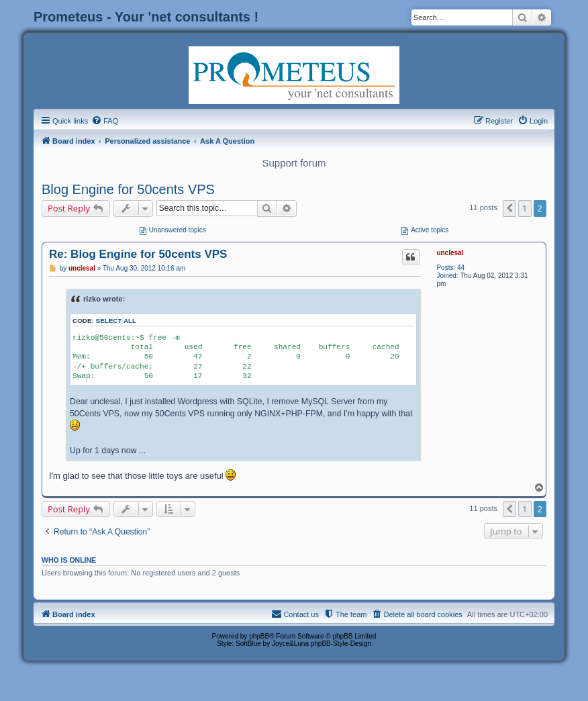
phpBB (259, 636)
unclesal (450, 253)
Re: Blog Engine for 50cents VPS (138, 254)
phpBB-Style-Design (341, 644)
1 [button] (525, 208)
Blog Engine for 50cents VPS (128, 189)
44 (461, 268)
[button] (509, 208)
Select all (116, 321)
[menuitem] (105, 121)
